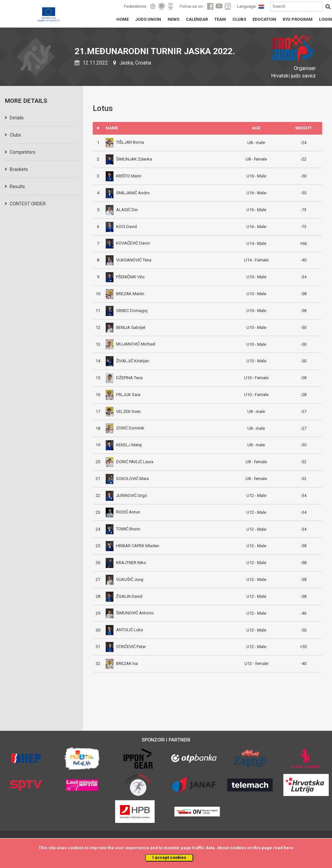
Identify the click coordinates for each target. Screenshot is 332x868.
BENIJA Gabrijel (125, 327)
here (289, 848)
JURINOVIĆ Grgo (126, 495)
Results (17, 187)
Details (17, 118)
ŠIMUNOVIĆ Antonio (130, 613)
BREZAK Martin (125, 294)
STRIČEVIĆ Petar (126, 647)
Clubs (15, 135)
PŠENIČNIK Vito (125, 277)
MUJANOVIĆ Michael (130, 344)
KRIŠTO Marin (124, 176)
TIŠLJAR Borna (125, 142)
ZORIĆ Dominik (125, 428)
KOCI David (121, 227)
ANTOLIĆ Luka (124, 630)
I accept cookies (169, 857)
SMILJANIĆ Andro (128, 193)
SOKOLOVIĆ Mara (127, 479)
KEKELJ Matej (124, 445)
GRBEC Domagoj (127, 311)
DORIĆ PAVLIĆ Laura (130, 462)
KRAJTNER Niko (126, 563)
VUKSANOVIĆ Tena (129, 260)
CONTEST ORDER (28, 204)
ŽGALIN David (124, 596)
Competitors (23, 152)
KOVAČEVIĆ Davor (128, 243)
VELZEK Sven (123, 411)
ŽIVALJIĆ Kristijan (127, 361)
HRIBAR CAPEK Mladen (132, 546)
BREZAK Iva (122, 663)
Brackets (19, 169)
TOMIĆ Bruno (123, 529)
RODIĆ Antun (123, 512)
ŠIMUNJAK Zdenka (129, 159)
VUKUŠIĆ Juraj (124, 579)
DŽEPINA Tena (124, 378)
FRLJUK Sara (123, 395)
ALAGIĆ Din (122, 210)
